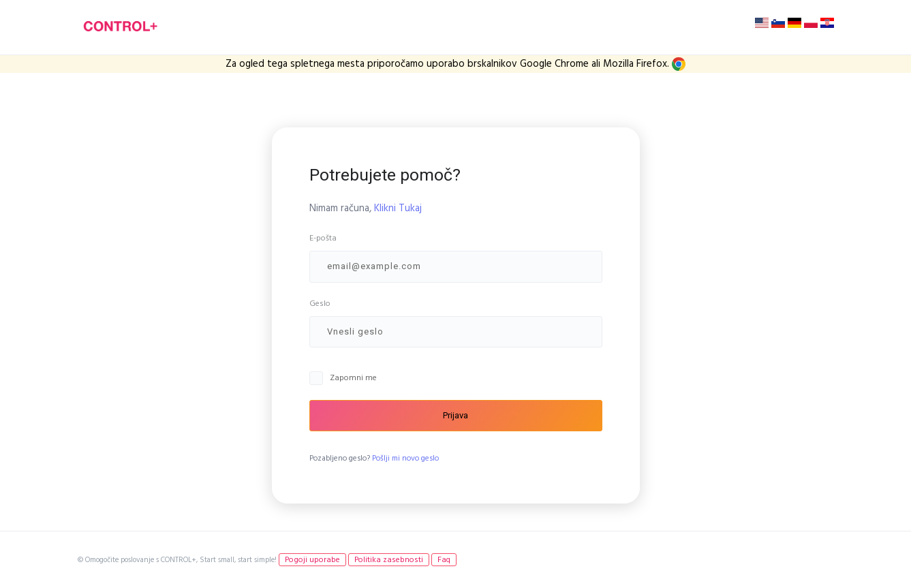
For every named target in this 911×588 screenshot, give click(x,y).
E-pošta (323, 238)
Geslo (320, 304)
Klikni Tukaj (398, 208)
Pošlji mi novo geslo (405, 459)
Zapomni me (353, 378)
